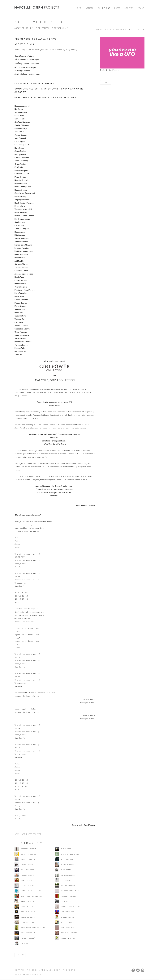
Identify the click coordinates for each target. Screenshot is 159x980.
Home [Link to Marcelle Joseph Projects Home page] (79, 8)
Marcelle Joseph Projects (37, 8)
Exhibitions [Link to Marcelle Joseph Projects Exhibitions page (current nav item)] (104, 8)
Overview (97, 29)
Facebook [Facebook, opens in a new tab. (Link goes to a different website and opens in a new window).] (133, 970)
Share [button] (107, 82)
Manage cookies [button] (21, 974)
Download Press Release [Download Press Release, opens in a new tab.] (28, 834)
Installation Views (116, 29)
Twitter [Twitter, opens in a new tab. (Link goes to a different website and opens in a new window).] (138, 970)
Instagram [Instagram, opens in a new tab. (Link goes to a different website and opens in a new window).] (143, 970)
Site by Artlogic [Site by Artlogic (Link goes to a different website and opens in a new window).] (35, 974)
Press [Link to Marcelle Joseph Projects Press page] (117, 8)
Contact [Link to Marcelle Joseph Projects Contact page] (129, 8)
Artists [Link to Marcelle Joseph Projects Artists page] (90, 8)
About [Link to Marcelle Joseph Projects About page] (141, 8)
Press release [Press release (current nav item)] (137, 29)
